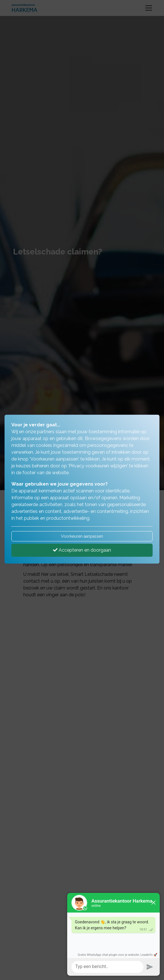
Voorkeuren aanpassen (82, 536)
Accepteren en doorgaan (82, 550)
